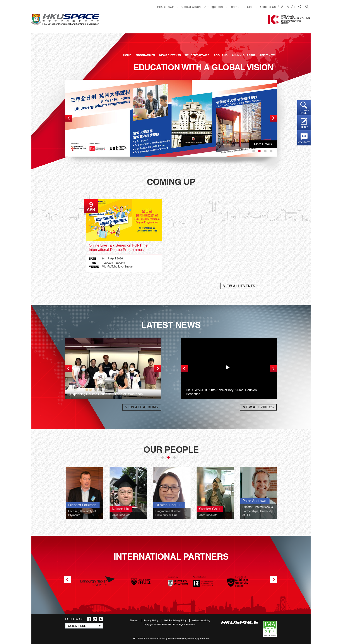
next (273, 118)
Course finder (304, 112)
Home (127, 55)
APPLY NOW (267, 55)
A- (283, 7)
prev (69, 118)
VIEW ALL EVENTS (239, 286)
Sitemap (134, 621)
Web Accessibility (201, 621)
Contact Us (268, 7)
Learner (235, 7)
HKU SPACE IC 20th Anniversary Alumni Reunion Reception (221, 392)
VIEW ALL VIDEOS (258, 407)
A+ (293, 7)
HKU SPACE (166, 7)
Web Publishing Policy (175, 621)
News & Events (170, 55)
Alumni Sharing (243, 55)
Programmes (145, 55)
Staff (250, 7)
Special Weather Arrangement (202, 7)
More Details (263, 144)
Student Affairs (197, 55)
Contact (304, 142)
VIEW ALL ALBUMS (142, 407)
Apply (304, 127)
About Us (221, 55)
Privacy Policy (151, 621)
